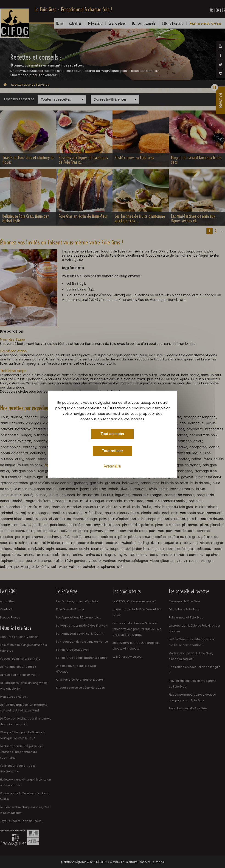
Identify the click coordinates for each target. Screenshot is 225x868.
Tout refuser (112, 451)
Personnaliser (113, 466)
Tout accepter (112, 434)
